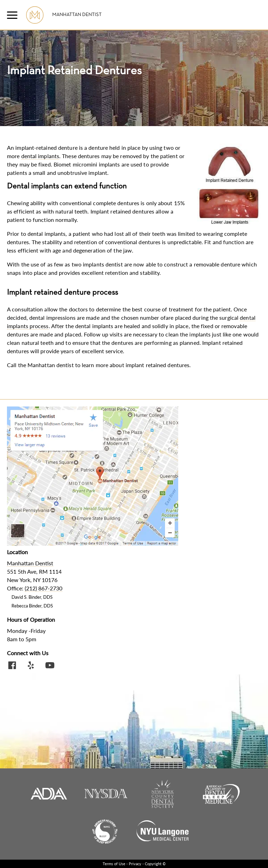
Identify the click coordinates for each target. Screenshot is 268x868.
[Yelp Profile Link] (31, 666)
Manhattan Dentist (77, 15)
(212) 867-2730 (44, 588)
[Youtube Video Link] (50, 666)
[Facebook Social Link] (12, 666)
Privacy (135, 864)
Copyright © (155, 864)
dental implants (40, 156)
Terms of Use (114, 864)
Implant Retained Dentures (74, 71)
